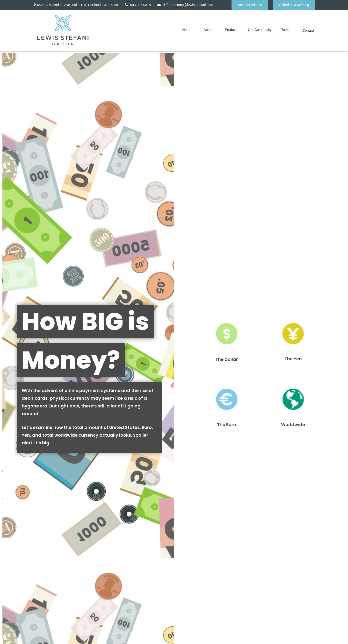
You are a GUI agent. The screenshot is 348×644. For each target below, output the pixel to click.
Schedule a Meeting (294, 5)
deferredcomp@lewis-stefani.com (185, 5)
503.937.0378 (137, 5)
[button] (188, 30)
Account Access (250, 5)
